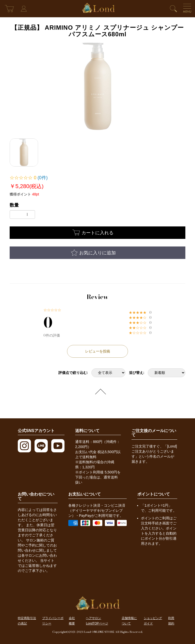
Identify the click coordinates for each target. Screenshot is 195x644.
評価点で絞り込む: (73, 373)
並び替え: (137, 373)
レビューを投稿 (97, 351)
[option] (97, 86)
